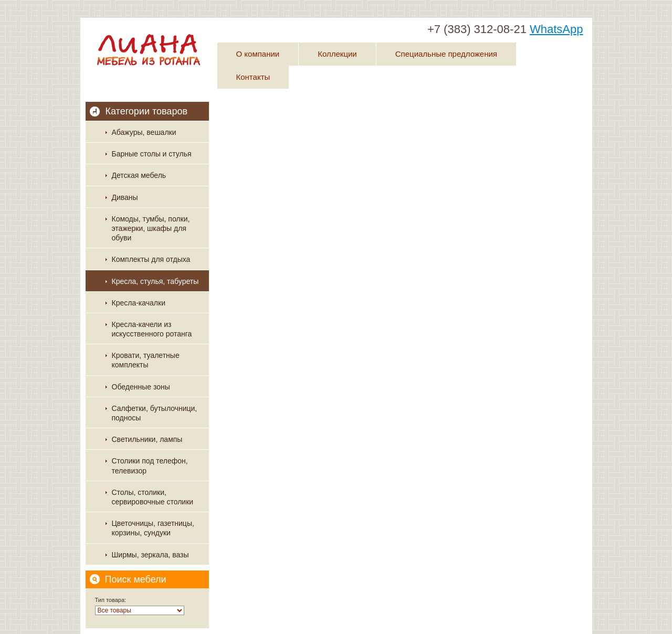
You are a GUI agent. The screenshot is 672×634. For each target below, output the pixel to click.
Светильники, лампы (147, 439)
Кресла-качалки (139, 303)
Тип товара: (111, 600)
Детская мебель (139, 175)
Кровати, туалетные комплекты (146, 360)
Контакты (253, 77)
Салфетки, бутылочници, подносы (155, 413)
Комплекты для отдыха (151, 259)
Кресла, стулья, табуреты (155, 281)
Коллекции (337, 54)
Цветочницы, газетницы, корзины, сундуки (153, 528)
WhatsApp (556, 29)
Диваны (125, 197)
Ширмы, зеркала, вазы (150, 555)
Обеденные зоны (141, 387)
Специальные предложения (446, 54)
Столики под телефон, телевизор (150, 466)
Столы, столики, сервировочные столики (153, 497)
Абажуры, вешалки (144, 132)
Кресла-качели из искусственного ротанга (152, 329)
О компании (258, 54)
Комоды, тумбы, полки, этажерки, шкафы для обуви (151, 228)
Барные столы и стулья (152, 154)
